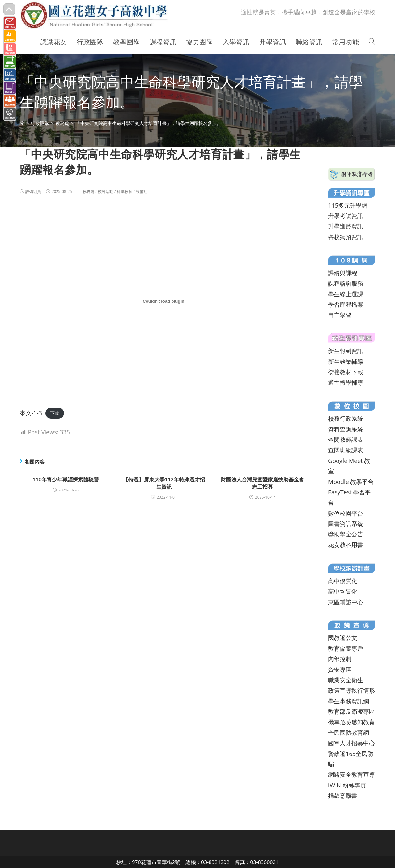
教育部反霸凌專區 (351, 711)
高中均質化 (343, 591)
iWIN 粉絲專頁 (347, 785)
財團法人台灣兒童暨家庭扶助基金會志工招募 (262, 483)
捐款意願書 (343, 796)
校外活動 (106, 191)
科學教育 (124, 191)
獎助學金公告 (346, 534)
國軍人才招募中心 (351, 743)
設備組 (142, 191)
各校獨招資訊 (346, 237)
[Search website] (372, 42)
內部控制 (340, 659)
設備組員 (33, 191)
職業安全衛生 (346, 680)
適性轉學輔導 (346, 382)
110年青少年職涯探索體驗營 (65, 479)
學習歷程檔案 (346, 304)
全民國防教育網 (349, 733)
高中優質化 (343, 581)
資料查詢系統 (346, 429)
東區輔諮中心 (346, 602)
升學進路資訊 (346, 226)
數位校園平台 (346, 513)
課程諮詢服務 (346, 283)
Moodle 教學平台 (351, 482)
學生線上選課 (346, 294)
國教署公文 (343, 638)
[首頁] (22, 123)
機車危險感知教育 (351, 722)
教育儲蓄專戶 (346, 648)
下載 (55, 413)
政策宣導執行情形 (351, 690)
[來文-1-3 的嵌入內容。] (164, 301)
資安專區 (340, 670)
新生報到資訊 (346, 351)
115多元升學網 (348, 205)
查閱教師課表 (346, 440)
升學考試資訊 (346, 216)
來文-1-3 (31, 413)
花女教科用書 (346, 545)
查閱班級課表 (346, 450)
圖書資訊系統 (346, 524)
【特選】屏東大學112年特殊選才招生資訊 (164, 483)
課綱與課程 (343, 273)
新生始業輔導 (346, 362)
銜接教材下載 (346, 372)
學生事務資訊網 (349, 701)
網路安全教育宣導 (351, 774)
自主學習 (340, 315)
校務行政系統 (346, 418)
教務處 (88, 191)
